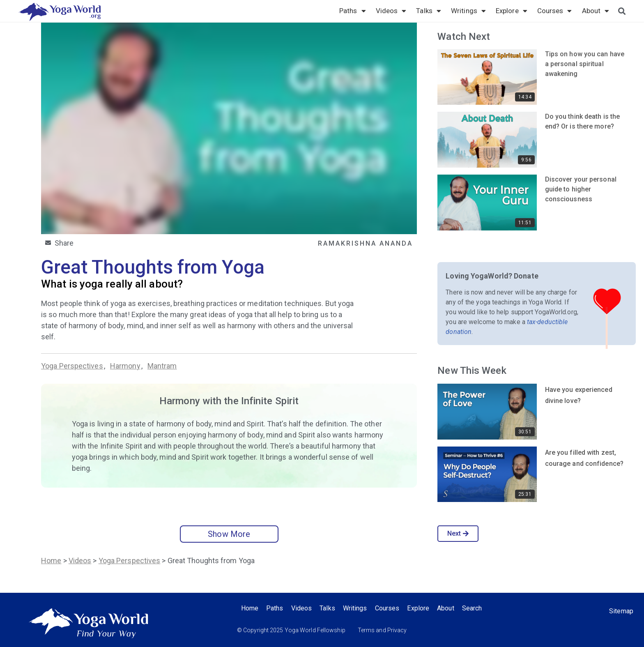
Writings (468, 11)
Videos (391, 11)
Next (458, 533)
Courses (555, 11)
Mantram (162, 366)
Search (475, 608)
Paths (353, 11)
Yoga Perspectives (72, 366)
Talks (429, 11)
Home (51, 561)
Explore (512, 11)
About (596, 11)
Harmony (125, 366)
